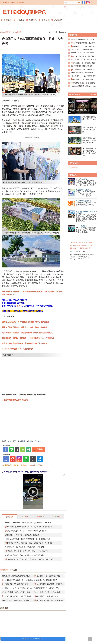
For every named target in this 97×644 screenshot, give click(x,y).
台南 (10, 441)
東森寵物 (58, 20)
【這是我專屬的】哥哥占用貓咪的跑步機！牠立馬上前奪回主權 (89, 152)
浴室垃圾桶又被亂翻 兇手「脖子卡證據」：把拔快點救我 (28, 551)
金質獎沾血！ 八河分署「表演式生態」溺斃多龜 (22, 535)
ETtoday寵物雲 (25, 12)
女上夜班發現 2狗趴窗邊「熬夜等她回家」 (82, 70)
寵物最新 (41, 516)
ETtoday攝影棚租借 (81, 226)
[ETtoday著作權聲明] (35, 465)
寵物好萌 (33, 20)
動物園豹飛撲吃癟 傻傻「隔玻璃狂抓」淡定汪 (82, 83)
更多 (93, 94)
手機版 (13, 2)
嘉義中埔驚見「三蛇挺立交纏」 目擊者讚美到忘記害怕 (89, 140)
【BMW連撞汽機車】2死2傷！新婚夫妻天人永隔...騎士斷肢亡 (25, 472)
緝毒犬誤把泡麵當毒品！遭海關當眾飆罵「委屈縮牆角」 (82, 39)
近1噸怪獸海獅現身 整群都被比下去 (47, 588)
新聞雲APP (20, 2)
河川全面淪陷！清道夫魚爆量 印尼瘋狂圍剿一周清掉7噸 (25, 547)
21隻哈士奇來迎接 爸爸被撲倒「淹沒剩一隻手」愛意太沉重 (26, 322)
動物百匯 (45, 20)
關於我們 (85, 242)
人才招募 (79, 242)
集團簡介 (91, 242)
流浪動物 (30, 441)
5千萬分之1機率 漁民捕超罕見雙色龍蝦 (16, 592)
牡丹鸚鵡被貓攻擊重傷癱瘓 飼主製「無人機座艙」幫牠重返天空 (30, 527)
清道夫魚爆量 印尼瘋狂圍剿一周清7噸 (16, 600)
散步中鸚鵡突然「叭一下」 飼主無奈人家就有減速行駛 (27, 531)
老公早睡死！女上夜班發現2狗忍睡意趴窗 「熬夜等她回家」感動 (30, 559)
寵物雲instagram (88, 2)
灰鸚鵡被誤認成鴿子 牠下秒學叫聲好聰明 (90, 118)
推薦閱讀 (10, 517)
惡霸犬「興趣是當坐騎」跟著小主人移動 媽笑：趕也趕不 (25, 327)
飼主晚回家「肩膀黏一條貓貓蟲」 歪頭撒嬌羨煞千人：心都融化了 (28, 338)
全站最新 (56, 516)
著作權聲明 (80, 248)
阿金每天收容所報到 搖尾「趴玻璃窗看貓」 (82, 56)
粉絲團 (84, 2)
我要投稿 (72, 242)
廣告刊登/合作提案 (75, 245)
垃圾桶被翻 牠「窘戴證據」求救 (48, 576)
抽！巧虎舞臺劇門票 (82, 179)
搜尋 (79, 3)
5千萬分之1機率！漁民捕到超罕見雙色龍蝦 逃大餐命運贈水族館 (27, 539)
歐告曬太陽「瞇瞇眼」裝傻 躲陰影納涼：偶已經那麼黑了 (25, 555)
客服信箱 (84, 245)
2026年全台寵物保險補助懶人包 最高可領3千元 (82, 86)
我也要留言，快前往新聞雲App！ (33, 639)
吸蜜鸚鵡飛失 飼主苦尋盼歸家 (47, 596)
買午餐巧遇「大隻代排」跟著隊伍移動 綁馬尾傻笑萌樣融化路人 (27, 333)
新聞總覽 (7, 20)
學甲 (14, 441)
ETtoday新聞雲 (5, 2)
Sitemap (90, 245)
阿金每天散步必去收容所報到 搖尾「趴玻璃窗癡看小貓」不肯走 (30, 543)
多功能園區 (21, 441)
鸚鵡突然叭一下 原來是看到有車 (16, 584)
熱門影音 (25, 516)
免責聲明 (87, 248)
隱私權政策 (73, 248)
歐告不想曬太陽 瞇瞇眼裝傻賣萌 (45, 580)
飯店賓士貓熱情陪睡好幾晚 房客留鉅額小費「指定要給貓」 (26, 343)
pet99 (20, 306)
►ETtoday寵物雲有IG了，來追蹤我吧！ (18, 349)
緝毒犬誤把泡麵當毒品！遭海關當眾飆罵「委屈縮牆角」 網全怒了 (28, 523)
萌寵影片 (20, 20)
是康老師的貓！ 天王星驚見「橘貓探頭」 (89, 130)
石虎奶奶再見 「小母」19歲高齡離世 (47, 592)
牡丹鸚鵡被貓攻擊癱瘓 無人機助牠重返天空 (82, 43)
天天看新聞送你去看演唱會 (83, 190)
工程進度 (37, 441)
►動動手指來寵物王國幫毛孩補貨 (15, 400)
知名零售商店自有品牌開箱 (83, 201)
